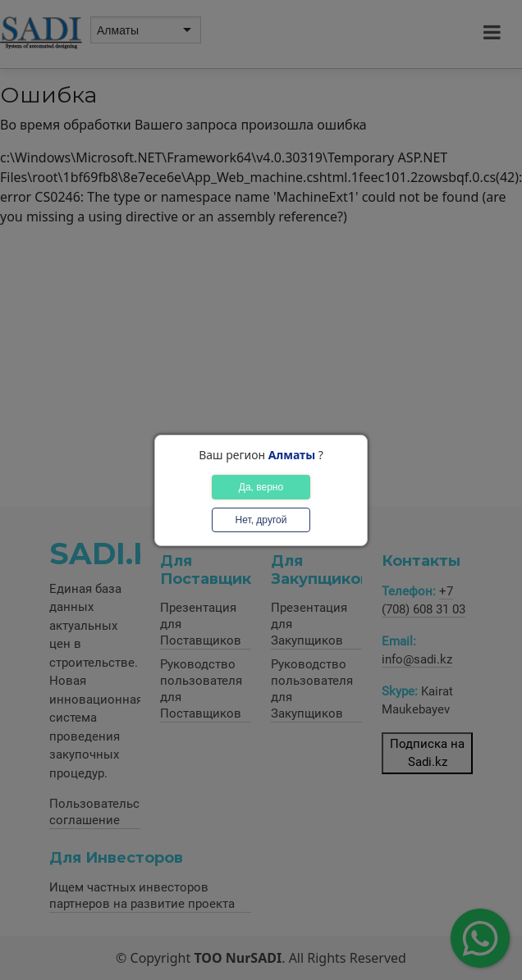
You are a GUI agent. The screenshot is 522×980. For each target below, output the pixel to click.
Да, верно (261, 487)
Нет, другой (261, 520)
